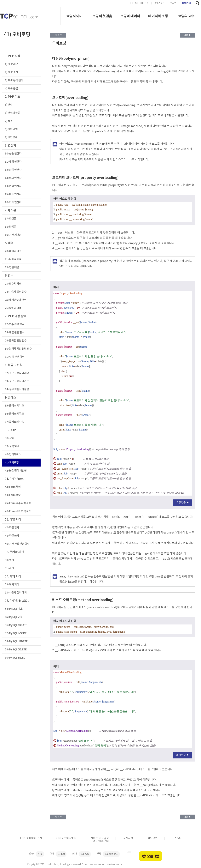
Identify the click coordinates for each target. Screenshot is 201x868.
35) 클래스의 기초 (14, 406)
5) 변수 (9, 105)
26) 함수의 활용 (13, 308)
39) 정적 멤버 (12, 446)
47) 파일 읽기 (12, 528)
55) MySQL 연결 (14, 617)
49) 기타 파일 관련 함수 (17, 544)
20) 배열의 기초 (13, 251)
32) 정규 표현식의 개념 (17, 373)
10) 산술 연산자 (13, 154)
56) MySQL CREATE (16, 625)
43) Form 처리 (13, 487)
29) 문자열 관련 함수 (16, 341)
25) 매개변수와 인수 (15, 300)
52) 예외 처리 (12, 585)
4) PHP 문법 (11, 89)
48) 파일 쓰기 (12, 536)
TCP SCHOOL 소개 (140, 3)
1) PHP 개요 (11, 64)
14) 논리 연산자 (13, 186)
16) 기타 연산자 (13, 202)
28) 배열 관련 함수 (14, 332)
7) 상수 (9, 121)
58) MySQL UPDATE (16, 641)
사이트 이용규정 (100, 838)
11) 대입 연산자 (13, 162)
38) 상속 (9, 438)
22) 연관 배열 (12, 267)
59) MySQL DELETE (16, 650)
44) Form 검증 (13, 495)
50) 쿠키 (9, 560)
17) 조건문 (10, 219)
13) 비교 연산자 (13, 178)
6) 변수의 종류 (12, 113)
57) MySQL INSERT (16, 633)
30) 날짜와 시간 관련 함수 (18, 349)
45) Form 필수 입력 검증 (18, 503)
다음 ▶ (187, 35)
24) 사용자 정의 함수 (16, 292)
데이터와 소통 (158, 16)
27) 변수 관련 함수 (14, 324)
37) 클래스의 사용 (14, 422)
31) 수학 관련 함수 (14, 357)
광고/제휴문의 (101, 841)
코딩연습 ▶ (183, 503)
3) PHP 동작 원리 (14, 80)
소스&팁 (177, 838)
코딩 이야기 (74, 16)
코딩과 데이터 (130, 16)
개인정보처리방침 (66, 838)
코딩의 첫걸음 (102, 16)
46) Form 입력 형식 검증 (18, 511)
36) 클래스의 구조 (14, 414)
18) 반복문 (10, 227)
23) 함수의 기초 (13, 284)
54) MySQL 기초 (14, 609)
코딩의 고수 (186, 16)
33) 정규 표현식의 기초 (17, 381)
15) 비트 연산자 (13, 194)
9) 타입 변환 (11, 137)
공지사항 (128, 838)
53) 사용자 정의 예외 (16, 593)
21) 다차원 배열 (13, 259)
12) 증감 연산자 (13, 170)
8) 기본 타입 (11, 129)
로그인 (173, 3)
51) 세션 (9, 568)
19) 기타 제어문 (13, 235)
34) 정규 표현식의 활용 (17, 389)
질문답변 (152, 838)
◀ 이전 (58, 35)
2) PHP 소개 (11, 72)
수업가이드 (160, 3)
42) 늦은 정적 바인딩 (16, 471)
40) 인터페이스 (13, 454)
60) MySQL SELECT (16, 658)
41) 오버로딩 (12, 463)
